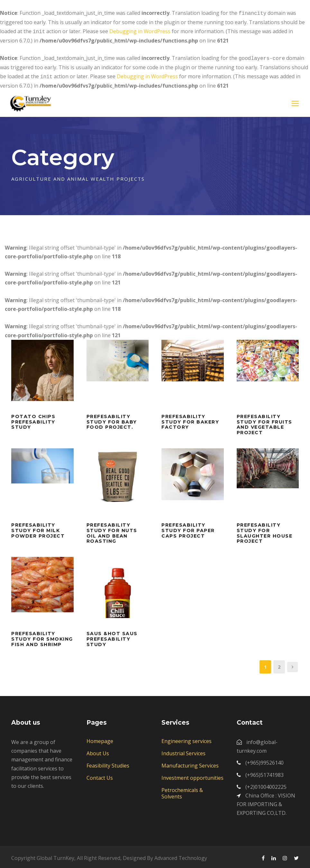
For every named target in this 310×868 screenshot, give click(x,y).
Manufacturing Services (190, 763)
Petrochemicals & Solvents (182, 791)
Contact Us (100, 775)
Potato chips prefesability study (33, 419)
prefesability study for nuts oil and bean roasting (112, 530)
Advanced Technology (181, 855)
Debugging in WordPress (140, 31)
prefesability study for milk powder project (38, 528)
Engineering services (187, 739)
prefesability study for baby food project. (112, 419)
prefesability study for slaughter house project (265, 530)
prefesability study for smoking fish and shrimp (42, 636)
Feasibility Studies (108, 763)
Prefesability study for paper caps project (188, 528)
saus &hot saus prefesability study (112, 636)
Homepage (100, 739)
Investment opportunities (192, 775)
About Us (98, 751)
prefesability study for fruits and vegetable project (264, 422)
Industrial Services (183, 751)
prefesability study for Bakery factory (190, 419)
